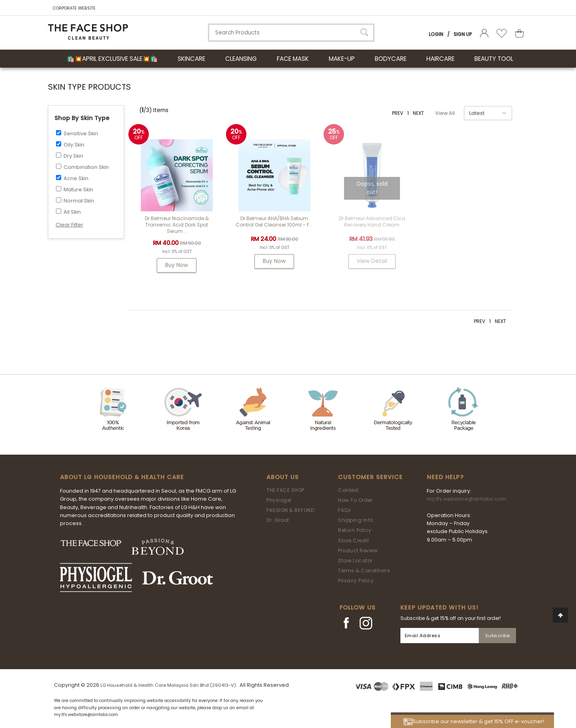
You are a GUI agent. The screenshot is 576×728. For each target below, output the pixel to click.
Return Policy (355, 530)
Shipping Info (356, 520)
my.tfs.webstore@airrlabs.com (467, 499)
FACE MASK (293, 59)
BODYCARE (391, 59)
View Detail (372, 261)
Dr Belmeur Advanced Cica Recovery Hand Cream (372, 222)
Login (436, 34)
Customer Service (370, 477)
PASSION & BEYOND (290, 510)
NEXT (418, 113)
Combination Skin (86, 167)
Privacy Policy (356, 581)
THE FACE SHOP (285, 490)
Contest (348, 490)
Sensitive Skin (81, 133)
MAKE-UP (342, 59)
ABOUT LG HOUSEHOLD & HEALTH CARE (122, 477)
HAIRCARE (440, 59)
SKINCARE (191, 59)
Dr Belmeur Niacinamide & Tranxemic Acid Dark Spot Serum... (177, 225)
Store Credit (353, 540)
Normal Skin (79, 201)
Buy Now (177, 265)
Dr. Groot (278, 520)
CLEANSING (241, 59)
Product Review (358, 551)
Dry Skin (73, 156)
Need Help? (445, 477)
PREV (398, 113)
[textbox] (291, 33)
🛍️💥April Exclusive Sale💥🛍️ (112, 59)
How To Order (355, 500)
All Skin (72, 212)
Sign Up (463, 34)
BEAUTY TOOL (494, 59)
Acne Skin (76, 178)
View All (445, 113)
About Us (283, 477)
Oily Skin (74, 145)
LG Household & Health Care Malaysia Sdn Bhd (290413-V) (168, 685)
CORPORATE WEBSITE (74, 8)
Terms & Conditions (364, 571)
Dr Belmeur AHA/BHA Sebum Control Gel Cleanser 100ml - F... (275, 222)
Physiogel (279, 500)
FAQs (344, 510)
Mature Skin (78, 190)
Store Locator (355, 561)
